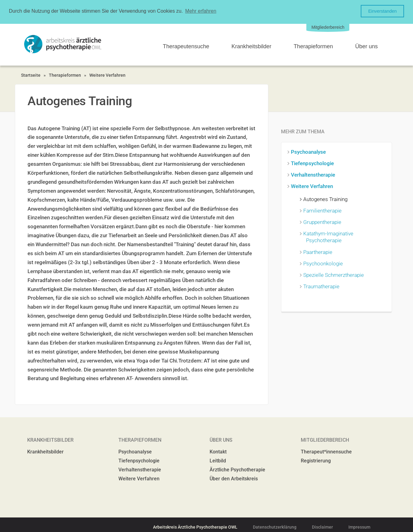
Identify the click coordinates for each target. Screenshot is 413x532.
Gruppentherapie (324, 222)
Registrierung (316, 460)
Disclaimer (322, 527)
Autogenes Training (327, 199)
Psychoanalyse (310, 152)
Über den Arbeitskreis (234, 478)
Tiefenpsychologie (314, 163)
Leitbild (218, 460)
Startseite (31, 75)
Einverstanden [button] (382, 11)
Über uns (366, 46)
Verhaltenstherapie (314, 174)
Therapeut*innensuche (326, 451)
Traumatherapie (323, 286)
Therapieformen (313, 46)
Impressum (359, 527)
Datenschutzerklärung (275, 527)
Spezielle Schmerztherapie (335, 275)
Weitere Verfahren (107, 75)
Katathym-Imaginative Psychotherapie (330, 237)
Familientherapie (324, 210)
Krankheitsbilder (251, 46)
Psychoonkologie (324, 263)
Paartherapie (319, 252)
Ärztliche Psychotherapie (237, 469)
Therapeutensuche (186, 46)
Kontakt (218, 451)
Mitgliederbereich (328, 27)
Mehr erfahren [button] (201, 11)
